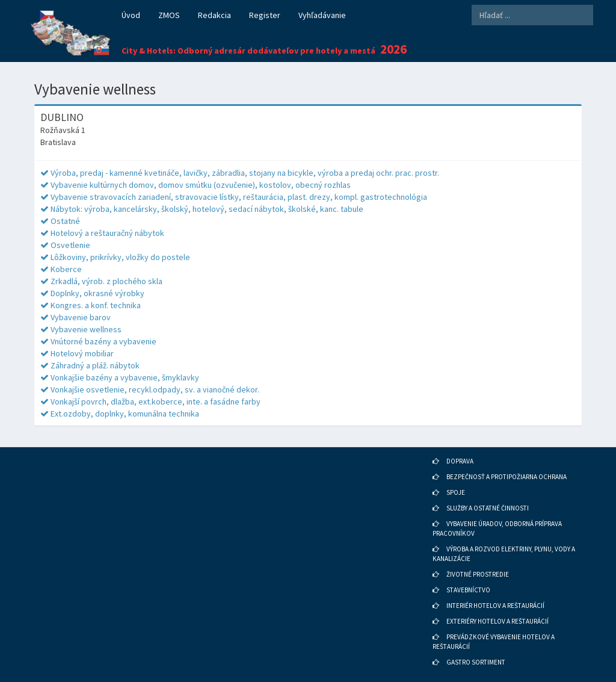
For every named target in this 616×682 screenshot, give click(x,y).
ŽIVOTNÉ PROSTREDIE (478, 574)
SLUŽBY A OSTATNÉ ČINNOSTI (488, 508)
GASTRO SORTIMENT (476, 662)
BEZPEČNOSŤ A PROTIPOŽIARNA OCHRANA (507, 477)
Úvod (131, 15)
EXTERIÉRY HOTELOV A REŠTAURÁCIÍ (497, 621)
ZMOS (169, 15)
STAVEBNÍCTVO (468, 590)
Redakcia (214, 15)
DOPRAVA (460, 461)
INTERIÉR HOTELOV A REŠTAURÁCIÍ (495, 606)
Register (265, 15)
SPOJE (456, 492)
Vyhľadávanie (322, 15)
